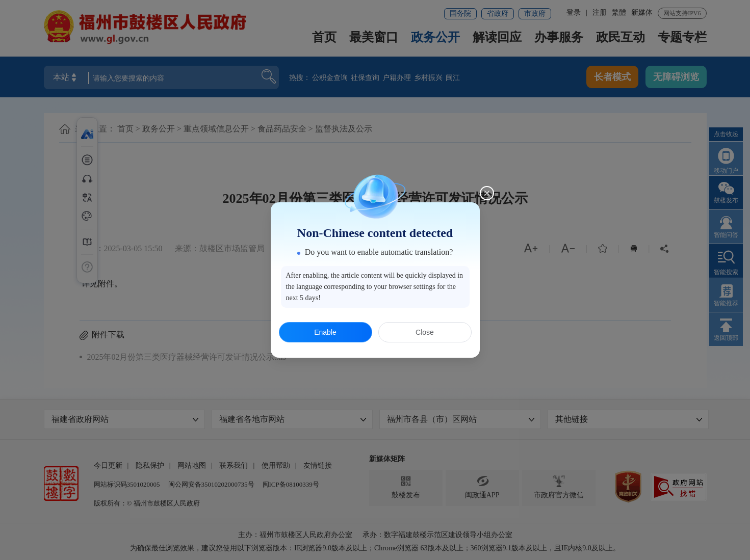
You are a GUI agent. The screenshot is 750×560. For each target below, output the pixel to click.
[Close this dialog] (487, 193)
